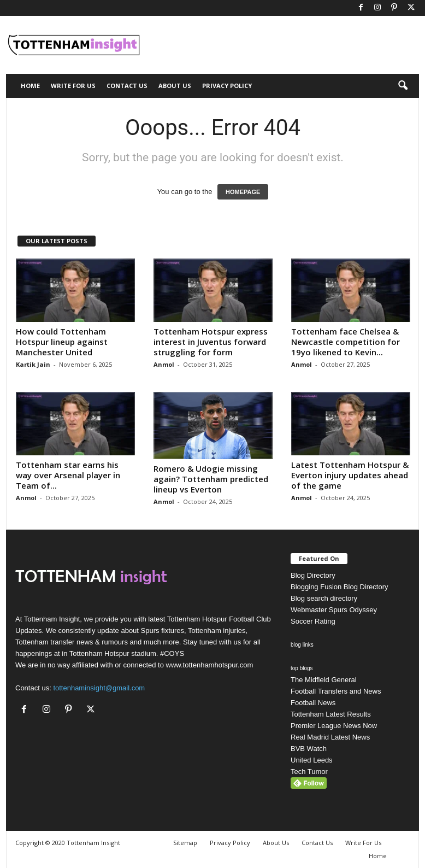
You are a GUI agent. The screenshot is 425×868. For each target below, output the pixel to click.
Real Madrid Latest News (330, 737)
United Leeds (312, 760)
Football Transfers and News (336, 691)
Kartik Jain (33, 364)
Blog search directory (324, 598)
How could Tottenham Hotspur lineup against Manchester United (62, 342)
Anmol (164, 364)
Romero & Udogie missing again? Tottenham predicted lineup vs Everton (211, 479)
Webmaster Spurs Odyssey (334, 610)
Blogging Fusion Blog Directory (339, 587)
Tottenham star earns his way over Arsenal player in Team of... (68, 475)
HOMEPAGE (243, 192)
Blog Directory (313, 575)
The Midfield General (324, 680)
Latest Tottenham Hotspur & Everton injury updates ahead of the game (350, 475)
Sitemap (185, 843)
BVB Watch (309, 749)
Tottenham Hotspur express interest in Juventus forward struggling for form (211, 342)
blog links (302, 645)
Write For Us (73, 86)
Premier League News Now (334, 726)
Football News (313, 703)
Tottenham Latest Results (331, 714)
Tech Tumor (309, 772)
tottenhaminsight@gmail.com (99, 688)
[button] (403, 86)
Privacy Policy (227, 86)
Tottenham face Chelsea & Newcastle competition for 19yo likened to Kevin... (346, 342)
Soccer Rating (313, 621)
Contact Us (127, 86)
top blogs (302, 668)
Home (30, 86)
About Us (175, 86)
